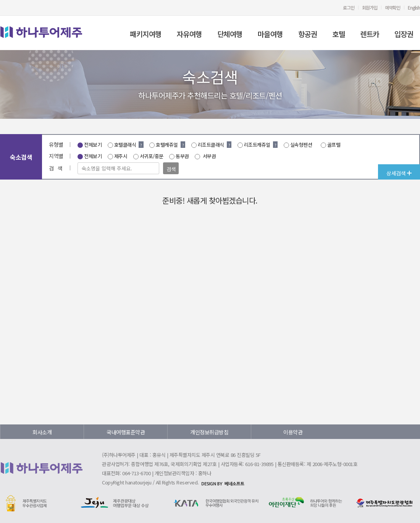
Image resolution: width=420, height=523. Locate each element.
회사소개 (42, 432)
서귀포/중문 (152, 156)
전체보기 (93, 145)
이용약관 (293, 432)
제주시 (121, 156)
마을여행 (270, 34)
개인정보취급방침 (209, 432)
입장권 (404, 34)
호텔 (338, 34)
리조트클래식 (211, 145)
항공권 (308, 34)
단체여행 (230, 34)
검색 (171, 169)
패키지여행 (146, 34)
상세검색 (399, 173)
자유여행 (189, 34)
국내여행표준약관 (126, 432)
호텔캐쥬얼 (167, 145)
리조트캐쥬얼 (257, 145)
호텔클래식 (125, 145)
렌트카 (370, 34)
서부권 (208, 156)
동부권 (182, 156)
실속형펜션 (301, 145)
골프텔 (334, 145)
